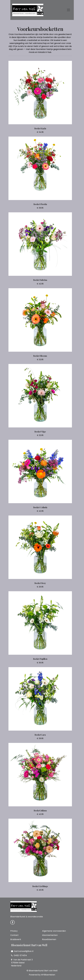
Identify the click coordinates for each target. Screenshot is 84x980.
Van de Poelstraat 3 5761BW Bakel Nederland (22, 963)
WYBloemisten (48, 975)
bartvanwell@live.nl (22, 951)
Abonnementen (50, 935)
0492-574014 (19, 955)
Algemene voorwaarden (54, 931)
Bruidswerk (16, 939)
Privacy (14, 931)
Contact (14, 935)
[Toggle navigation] (68, 10)
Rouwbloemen (49, 939)
